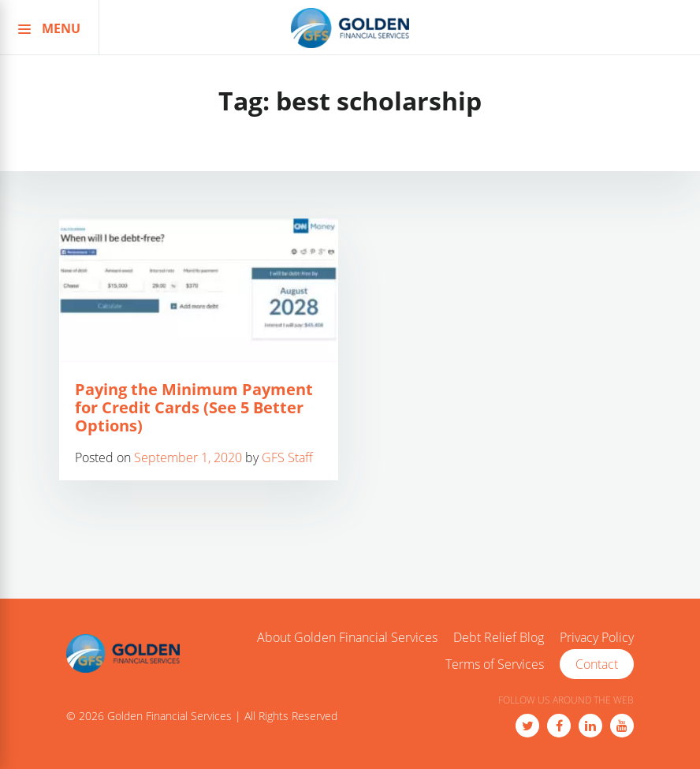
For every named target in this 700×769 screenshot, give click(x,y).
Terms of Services (495, 665)
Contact (597, 664)
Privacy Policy (597, 638)
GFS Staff (287, 457)
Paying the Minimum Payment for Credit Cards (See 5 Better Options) (194, 407)
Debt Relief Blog (499, 638)
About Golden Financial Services (347, 638)
